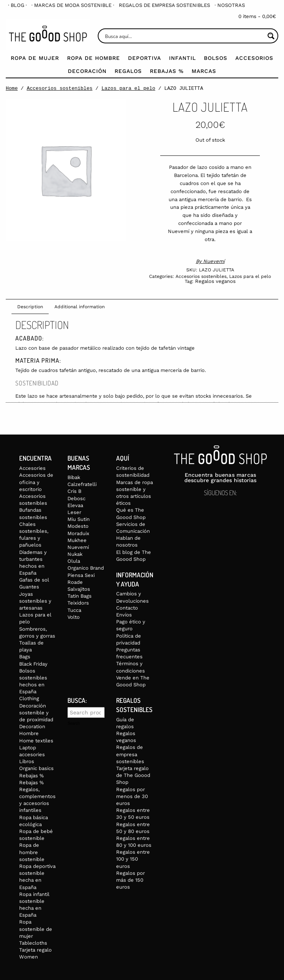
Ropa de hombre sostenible (32, 852)
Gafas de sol (34, 580)
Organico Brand (86, 568)
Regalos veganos (215, 281)
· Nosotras (230, 5)
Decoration (32, 726)
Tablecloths (33, 943)
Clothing (29, 698)
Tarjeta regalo (35, 950)
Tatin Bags (80, 596)
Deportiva (144, 58)
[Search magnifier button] (271, 36)
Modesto (78, 526)
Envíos (124, 615)
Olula (74, 561)
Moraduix (78, 533)
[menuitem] (17, 5)
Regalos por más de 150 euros (131, 880)
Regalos (128, 71)
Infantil (182, 58)
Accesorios (254, 58)
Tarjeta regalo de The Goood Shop (133, 775)
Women (29, 957)
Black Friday (33, 664)
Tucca (74, 610)
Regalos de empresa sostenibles (164, 5)
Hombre (29, 733)
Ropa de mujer (35, 58)
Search (74, 724)
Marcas (204, 71)
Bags (25, 657)
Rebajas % (167, 71)
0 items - (257, 16)
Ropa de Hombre (94, 58)
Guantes (29, 587)
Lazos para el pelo (128, 88)
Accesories (32, 468)
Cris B (74, 491)
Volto (74, 617)
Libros (27, 761)
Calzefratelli (82, 484)
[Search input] (184, 36)
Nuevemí (214, 261)
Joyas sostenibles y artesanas (35, 601)
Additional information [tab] (80, 307)
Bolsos (216, 58)
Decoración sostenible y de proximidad (36, 713)
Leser (74, 512)
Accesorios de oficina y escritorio (36, 482)
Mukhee (77, 540)
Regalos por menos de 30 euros (132, 796)
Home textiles (36, 741)
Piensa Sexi (81, 575)
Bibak (74, 477)
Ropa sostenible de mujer (36, 929)
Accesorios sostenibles (60, 88)
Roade (75, 582)
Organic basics (36, 768)
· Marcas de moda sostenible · (73, 5)
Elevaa (75, 505)
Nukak (75, 554)
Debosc (76, 498)
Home (12, 88)
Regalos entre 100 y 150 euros (133, 859)
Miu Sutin (79, 519)
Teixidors (78, 603)
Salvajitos (79, 589)
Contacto (127, 608)
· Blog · (17, 5)
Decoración (87, 71)
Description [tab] (30, 307)
